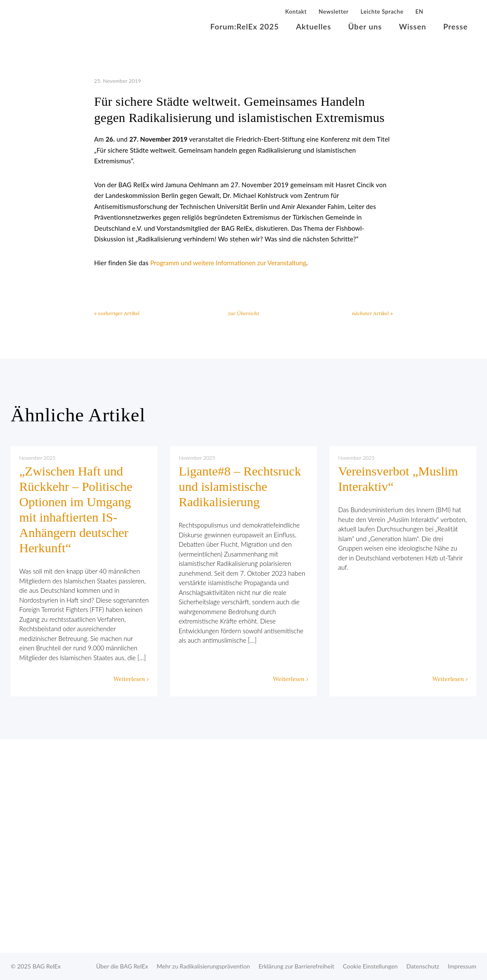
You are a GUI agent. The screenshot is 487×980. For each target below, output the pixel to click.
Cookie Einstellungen (370, 966)
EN (419, 12)
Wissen (413, 26)
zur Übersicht (244, 313)
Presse (456, 26)
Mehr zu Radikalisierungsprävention (203, 966)
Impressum (462, 966)
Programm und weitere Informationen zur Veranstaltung (228, 263)
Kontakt (296, 12)
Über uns (365, 26)
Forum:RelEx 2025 (245, 26)
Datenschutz (423, 966)
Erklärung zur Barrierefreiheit (296, 966)
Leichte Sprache (382, 12)
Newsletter (334, 12)
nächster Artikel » (372, 313)
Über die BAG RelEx (122, 966)
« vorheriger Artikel (117, 313)
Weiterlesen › (131, 679)
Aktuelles (314, 26)
